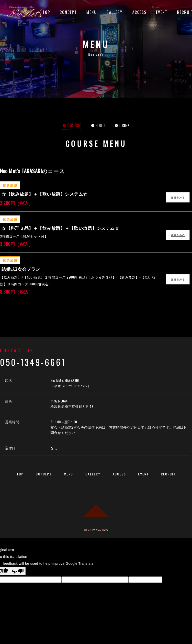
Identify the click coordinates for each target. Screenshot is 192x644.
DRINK (122, 125)
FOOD (98, 125)
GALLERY (114, 12)
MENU (92, 12)
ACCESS (139, 12)
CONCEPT (68, 12)
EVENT (162, 12)
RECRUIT (168, 474)
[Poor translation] (18, 571)
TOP (46, 12)
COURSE (72, 125)
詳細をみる (178, 197)
